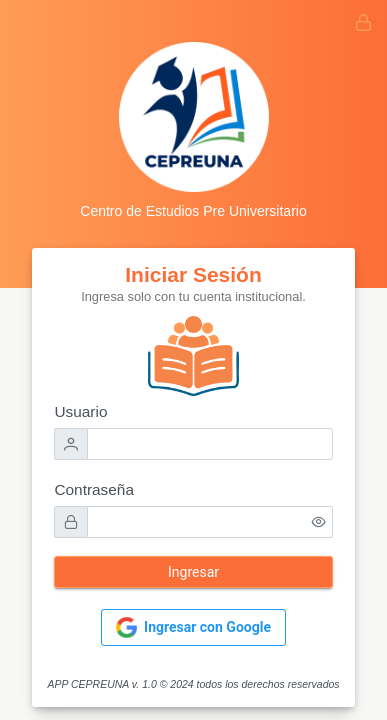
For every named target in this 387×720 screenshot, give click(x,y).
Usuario (80, 411)
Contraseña (94, 489)
